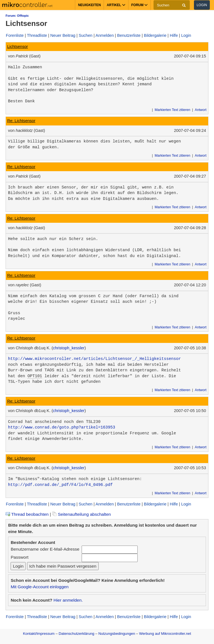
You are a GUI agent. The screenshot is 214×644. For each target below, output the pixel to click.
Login (202, 5)
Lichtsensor (18, 47)
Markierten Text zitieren (172, 110)
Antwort (201, 110)
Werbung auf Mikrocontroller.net (165, 634)
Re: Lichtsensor (21, 121)
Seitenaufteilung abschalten (82, 514)
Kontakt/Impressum (39, 634)
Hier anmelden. (68, 600)
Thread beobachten (27, 514)
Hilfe (174, 35)
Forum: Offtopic (17, 16)
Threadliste (37, 35)
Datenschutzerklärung (76, 634)
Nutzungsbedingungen (117, 634)
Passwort (20, 557)
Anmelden (105, 35)
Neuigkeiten (89, 5)
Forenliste (15, 35)
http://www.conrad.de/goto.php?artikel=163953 (62, 427)
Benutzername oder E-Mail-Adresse (45, 549)
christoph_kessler (69, 348)
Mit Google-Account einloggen (40, 587)
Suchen (85, 35)
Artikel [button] (116, 5)
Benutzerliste (129, 35)
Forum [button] (139, 5)
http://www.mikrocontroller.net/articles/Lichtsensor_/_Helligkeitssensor (94, 359)
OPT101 (35, 376)
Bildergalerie (155, 35)
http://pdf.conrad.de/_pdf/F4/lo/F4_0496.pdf (60, 485)
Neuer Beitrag (63, 35)
